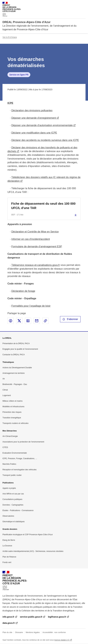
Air (4, 379)
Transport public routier (12, 475)
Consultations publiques (12, 499)
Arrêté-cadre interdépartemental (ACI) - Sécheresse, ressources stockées (33, 551)
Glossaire (19, 632)
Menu (84, 4)
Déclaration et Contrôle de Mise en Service (35, 232)
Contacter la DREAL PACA (14, 355)
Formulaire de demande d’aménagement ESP (37, 246)
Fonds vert (7, 562)
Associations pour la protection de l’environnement (23, 442)
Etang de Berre (9, 540)
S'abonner (70, 319)
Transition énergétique (12, 418)
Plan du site (7, 632)
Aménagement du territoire (14, 373)
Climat (5, 390)
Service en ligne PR (19, 75)
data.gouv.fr (9, 623)
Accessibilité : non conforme (54, 632)
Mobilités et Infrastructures (13, 407)
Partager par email (37, 321)
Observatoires (8, 516)
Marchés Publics (9, 464)
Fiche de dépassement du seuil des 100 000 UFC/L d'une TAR (43, 206)
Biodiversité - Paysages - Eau (15, 384)
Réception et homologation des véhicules (20, 470)
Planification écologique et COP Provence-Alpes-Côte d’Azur (28, 535)
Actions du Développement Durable (17, 368)
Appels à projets (9, 488)
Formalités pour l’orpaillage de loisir (31, 306)
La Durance (7, 546)
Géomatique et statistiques (14, 522)
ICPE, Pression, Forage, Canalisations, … (20, 458)
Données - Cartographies (13, 505)
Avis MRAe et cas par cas (13, 494)
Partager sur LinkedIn (28, 321)
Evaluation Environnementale (15, 453)
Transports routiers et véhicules (15, 423)
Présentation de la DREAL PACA (16, 343)
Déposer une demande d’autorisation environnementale (42, 125)
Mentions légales (33, 632)
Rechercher (77, 4)
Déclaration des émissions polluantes (32, 110)
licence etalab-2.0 (62, 640)
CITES (5, 447)
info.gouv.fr (8, 617)
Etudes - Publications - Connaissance (18, 510)
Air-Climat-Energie (10, 436)
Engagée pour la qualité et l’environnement (20, 349)
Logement (7, 395)
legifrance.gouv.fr (57, 617)
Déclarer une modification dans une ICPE (34, 133)
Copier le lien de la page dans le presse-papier (45, 321)
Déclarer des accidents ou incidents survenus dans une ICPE (45, 140)
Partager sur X (19, 321)
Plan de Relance (9, 557)
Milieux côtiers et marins (13, 401)
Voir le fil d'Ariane (10, 37)
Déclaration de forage (23, 291)
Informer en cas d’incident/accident (31, 239)
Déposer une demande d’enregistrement (34, 118)
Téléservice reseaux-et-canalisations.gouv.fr (36, 265)
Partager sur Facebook (11, 321)
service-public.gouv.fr (31, 617)
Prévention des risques (12, 412)
